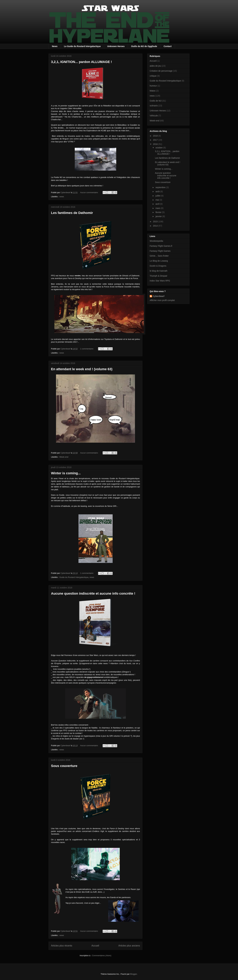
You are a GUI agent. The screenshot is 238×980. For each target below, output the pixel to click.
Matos (153, 91)
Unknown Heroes (116, 46)
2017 (156, 140)
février (159, 212)
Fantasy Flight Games (160, 251)
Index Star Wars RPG (160, 281)
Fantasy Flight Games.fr (161, 246)
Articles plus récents (62, 946)
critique (153, 76)
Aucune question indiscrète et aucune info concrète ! (93, 593)
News (55, 46)
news (62, 197)
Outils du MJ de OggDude (144, 46)
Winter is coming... (66, 473)
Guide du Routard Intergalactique (74, 577)
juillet (158, 196)
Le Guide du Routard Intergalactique (82, 46)
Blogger (134, 974)
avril (158, 204)
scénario (154, 106)
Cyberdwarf (159, 296)
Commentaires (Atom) (102, 955)
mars (158, 208)
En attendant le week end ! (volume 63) (82, 369)
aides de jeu (155, 66)
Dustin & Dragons (158, 266)
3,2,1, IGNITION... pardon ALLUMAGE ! (81, 62)
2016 (156, 144)
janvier (159, 216)
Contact (168, 46)
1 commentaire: (87, 349)
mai (157, 200)
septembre (161, 187)
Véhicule (154, 116)
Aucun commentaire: (89, 192)
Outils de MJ (156, 101)
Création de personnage (161, 71)
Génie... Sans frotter (159, 256)
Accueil (95, 946)
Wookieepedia (156, 241)
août (158, 191)
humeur (153, 86)
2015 (156, 222)
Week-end (64, 457)
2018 (156, 136)
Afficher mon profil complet (162, 300)
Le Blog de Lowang (159, 261)
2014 (156, 226)
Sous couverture (64, 766)
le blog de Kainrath (159, 271)
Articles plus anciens (129, 946)
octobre (159, 148)
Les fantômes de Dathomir (72, 213)
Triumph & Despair (158, 276)
